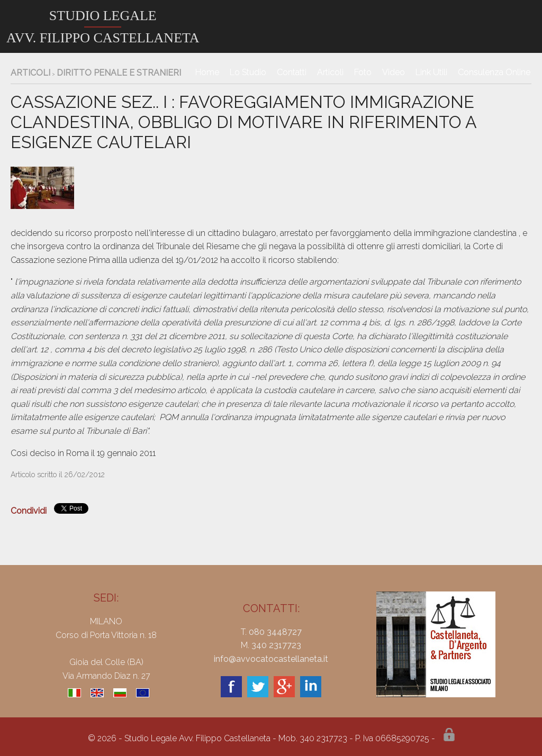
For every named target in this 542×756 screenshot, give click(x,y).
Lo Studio (248, 72)
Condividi (29, 511)
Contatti (292, 72)
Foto (363, 72)
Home (207, 72)
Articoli (330, 72)
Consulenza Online (494, 72)
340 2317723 (276, 645)
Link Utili (431, 72)
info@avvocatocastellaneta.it (271, 659)
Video (394, 72)
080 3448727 (275, 632)
